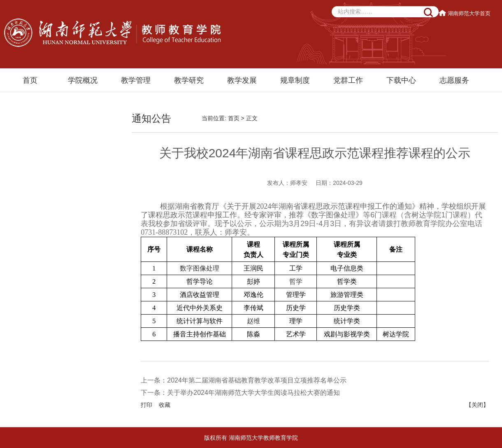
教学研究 (189, 80)
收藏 (165, 405)
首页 (30, 80)
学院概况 (83, 80)
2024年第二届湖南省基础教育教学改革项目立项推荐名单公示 (257, 380)
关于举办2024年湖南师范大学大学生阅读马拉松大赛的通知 (253, 393)
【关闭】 (477, 405)
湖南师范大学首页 (465, 13)
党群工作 (348, 80)
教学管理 (136, 80)
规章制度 (295, 80)
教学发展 (242, 80)
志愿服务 (454, 80)
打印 (146, 405)
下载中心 (401, 80)
